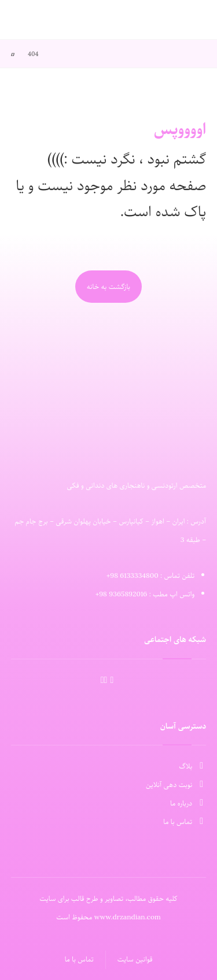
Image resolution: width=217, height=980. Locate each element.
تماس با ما (185, 822)
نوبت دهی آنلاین (176, 785)
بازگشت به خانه (108, 287)
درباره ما (188, 803)
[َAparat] (112, 681)
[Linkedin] (106, 680)
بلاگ (192, 766)
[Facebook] (102, 680)
